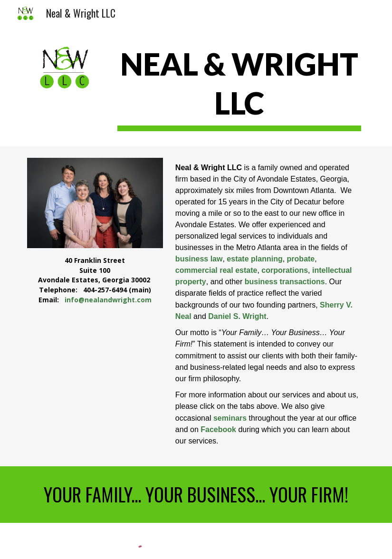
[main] (239, 87)
